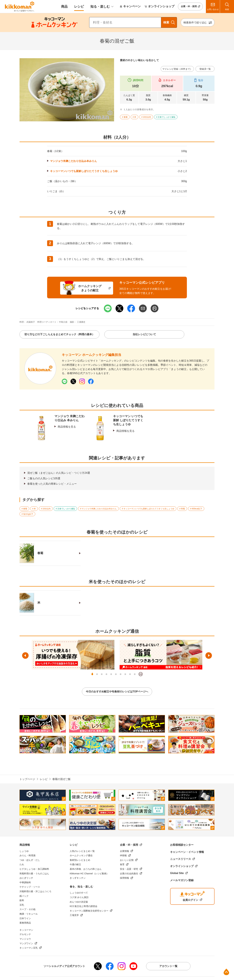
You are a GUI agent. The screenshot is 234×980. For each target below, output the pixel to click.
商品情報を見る (67, 427)
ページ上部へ (226, 972)
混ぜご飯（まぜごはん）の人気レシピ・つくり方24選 (59, 473)
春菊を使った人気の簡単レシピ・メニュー (52, 484)
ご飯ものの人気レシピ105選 (44, 478)
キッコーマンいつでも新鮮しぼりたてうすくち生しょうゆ (84, 171)
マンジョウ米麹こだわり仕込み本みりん (73, 161)
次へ (209, 656)
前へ (25, 656)
